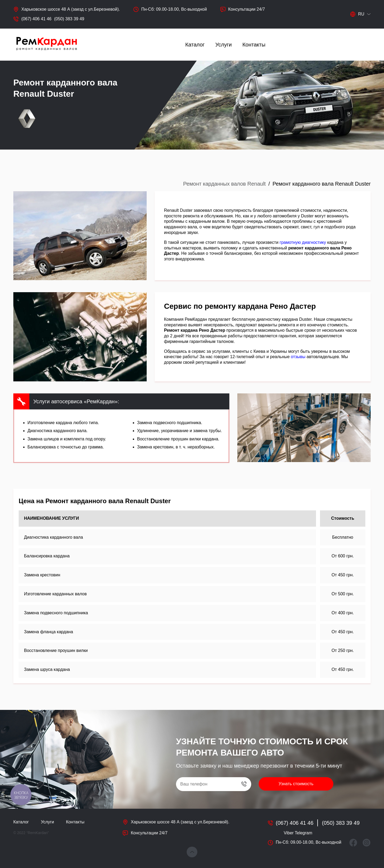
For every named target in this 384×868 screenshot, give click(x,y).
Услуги (223, 45)
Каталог (195, 45)
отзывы (298, 357)
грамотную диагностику (303, 242)
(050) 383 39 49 (69, 19)
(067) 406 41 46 (36, 19)
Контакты (254, 45)
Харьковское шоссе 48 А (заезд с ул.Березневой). (71, 9)
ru (357, 14)
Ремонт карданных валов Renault (225, 184)
